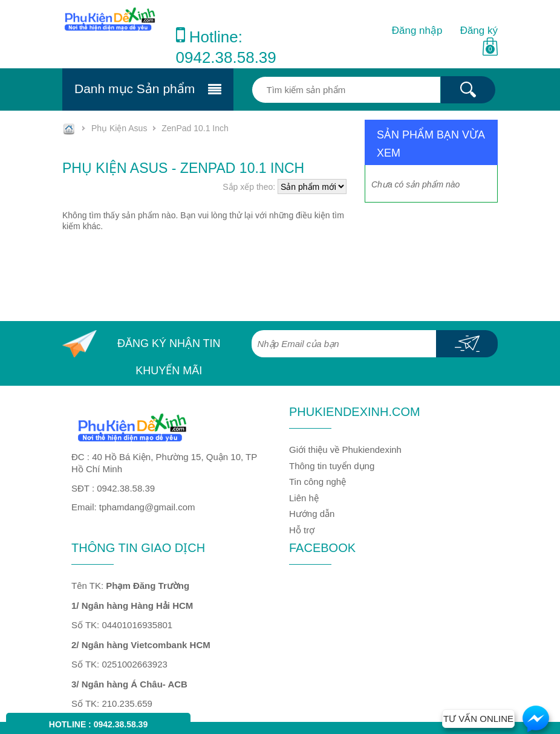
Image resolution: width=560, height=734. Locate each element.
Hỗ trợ (302, 530)
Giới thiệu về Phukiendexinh (345, 450)
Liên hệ (304, 498)
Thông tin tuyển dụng (332, 466)
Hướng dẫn (312, 514)
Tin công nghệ (317, 482)
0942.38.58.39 (226, 57)
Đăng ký (479, 31)
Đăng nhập (417, 31)
